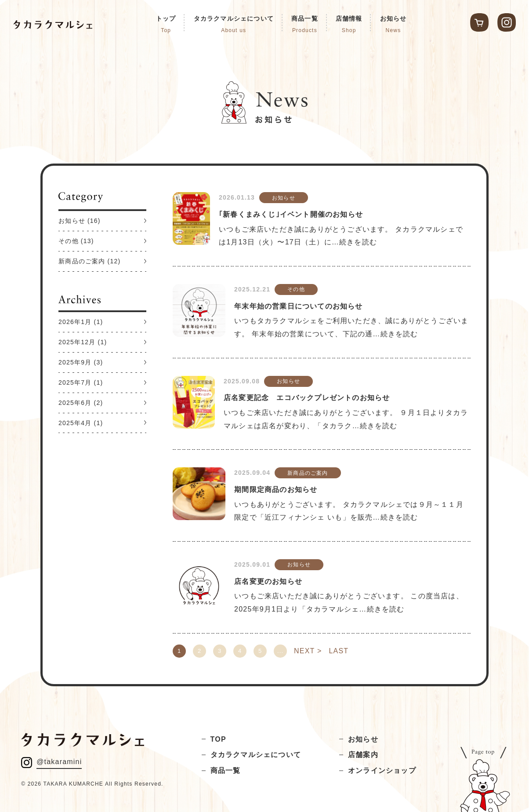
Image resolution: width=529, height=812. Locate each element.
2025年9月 (75, 362)
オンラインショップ (382, 770)
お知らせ (72, 221)
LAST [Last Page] (339, 651)
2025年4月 (75, 423)
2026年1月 (75, 322)
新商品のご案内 (82, 261)
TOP (218, 739)
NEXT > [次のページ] (308, 651)
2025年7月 (75, 382)
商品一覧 (226, 770)
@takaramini (59, 762)
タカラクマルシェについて (256, 755)
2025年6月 (75, 403)
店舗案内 (363, 755)
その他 (69, 241)
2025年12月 (77, 342)
